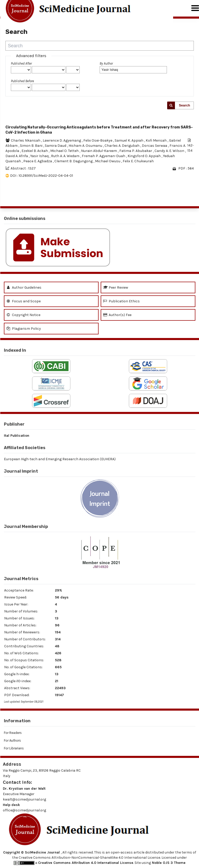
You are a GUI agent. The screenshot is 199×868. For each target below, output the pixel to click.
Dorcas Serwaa (155, 146)
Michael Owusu (108, 161)
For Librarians (14, 748)
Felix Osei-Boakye (98, 140)
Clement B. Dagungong (74, 161)
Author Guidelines (24, 287)
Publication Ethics (121, 301)
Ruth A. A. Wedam (66, 156)
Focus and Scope (24, 301)
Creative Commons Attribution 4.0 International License (86, 863)
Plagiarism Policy (24, 329)
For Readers (13, 733)
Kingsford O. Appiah (145, 156)
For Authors (12, 740)
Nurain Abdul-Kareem (99, 151)
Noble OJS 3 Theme (168, 863)
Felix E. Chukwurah (138, 161)
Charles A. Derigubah (122, 146)
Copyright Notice (23, 315)
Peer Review (116, 287)
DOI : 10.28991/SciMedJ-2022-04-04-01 (42, 176)
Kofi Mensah (157, 140)
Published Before (22, 81)
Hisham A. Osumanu (86, 146)
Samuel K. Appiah (129, 140)
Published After (21, 63)
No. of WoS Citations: (21, 653)
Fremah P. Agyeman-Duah (104, 156)
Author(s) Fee (117, 315)
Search (184, 105)
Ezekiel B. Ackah (35, 151)
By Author (106, 63)
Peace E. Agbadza (38, 161)
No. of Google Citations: (23, 667)
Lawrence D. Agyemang (62, 140)
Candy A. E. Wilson (170, 151)
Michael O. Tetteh (65, 151)
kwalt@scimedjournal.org (24, 799)
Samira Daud (56, 146)
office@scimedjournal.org (24, 810)
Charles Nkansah (26, 140)
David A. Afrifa (17, 156)
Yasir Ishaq (40, 156)
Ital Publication (17, 436)
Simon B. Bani (32, 146)
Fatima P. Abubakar (136, 151)
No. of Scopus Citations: (24, 660)
